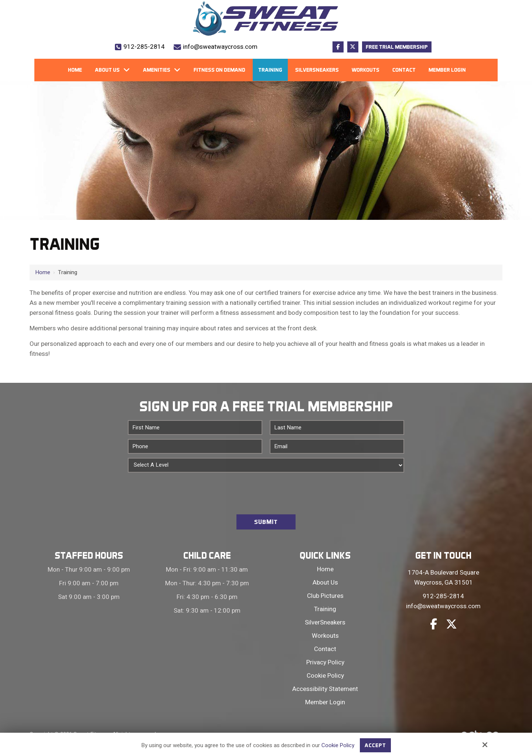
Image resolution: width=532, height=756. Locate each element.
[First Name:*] (195, 428)
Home (43, 272)
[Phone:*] (195, 446)
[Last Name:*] (337, 428)
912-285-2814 (144, 47)
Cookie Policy (338, 745)
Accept (376, 745)
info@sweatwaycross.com (220, 47)
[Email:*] (337, 446)
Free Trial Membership (397, 47)
